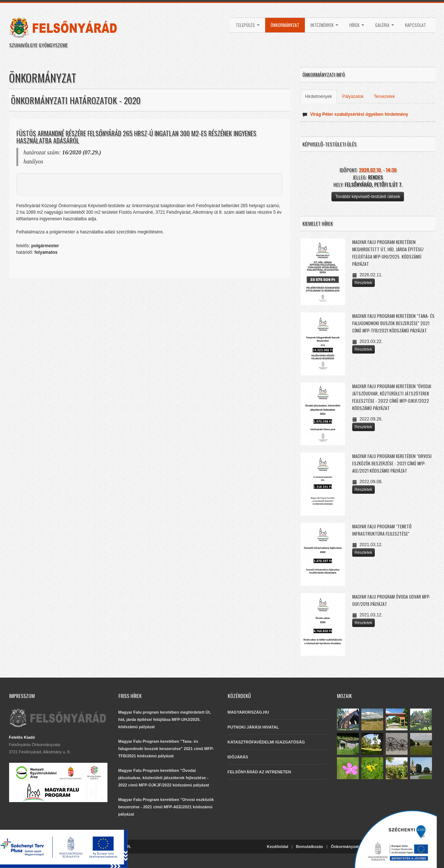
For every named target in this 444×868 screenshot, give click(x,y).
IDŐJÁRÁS (238, 757)
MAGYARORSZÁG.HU (248, 712)
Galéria (385, 25)
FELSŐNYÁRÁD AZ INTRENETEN (259, 772)
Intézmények (324, 25)
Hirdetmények (319, 96)
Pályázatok (353, 96)
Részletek (364, 283)
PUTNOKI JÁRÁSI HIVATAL (253, 727)
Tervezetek (384, 96)
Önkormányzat (285, 25)
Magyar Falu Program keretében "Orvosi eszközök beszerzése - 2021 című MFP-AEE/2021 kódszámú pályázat (392, 463)
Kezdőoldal (278, 847)
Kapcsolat (416, 25)
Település (248, 25)
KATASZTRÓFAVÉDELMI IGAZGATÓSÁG (266, 742)
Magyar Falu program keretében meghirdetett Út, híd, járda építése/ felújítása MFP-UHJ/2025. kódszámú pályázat (165, 719)
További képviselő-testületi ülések (368, 197)
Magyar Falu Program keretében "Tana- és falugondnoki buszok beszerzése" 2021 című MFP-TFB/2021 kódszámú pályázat (393, 323)
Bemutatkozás (310, 847)
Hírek (357, 25)
